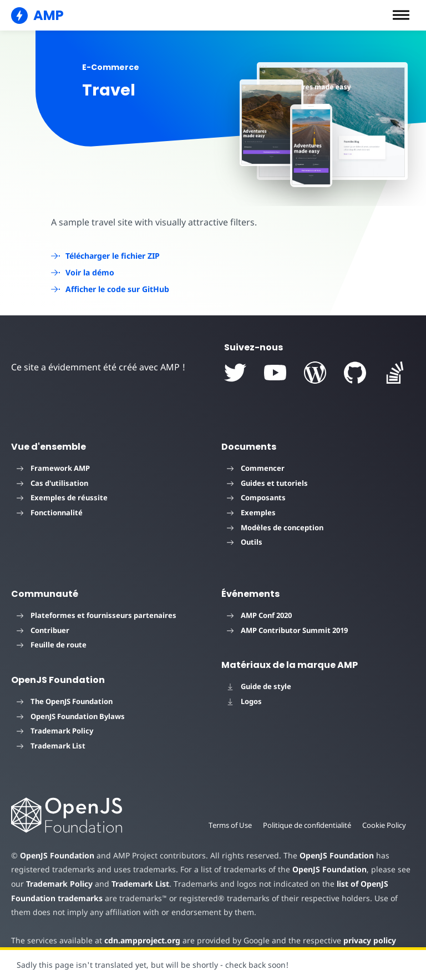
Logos (244, 701)
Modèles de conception (275, 527)
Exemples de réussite (62, 497)
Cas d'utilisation (52, 483)
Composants (256, 497)
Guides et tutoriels (267, 483)
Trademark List (51, 746)
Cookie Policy (384, 825)
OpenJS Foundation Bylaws (71, 716)
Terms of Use (226, 825)
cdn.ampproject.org (139, 940)
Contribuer (43, 630)
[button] (401, 15)
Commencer (256, 468)
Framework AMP (53, 468)
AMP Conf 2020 (259, 615)
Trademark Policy (55, 731)
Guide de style (259, 686)
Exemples (251, 512)
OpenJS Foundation (57, 855)
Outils (245, 542)
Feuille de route (52, 645)
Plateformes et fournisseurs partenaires (97, 615)
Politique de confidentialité (305, 825)
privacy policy (361, 940)
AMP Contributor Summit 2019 (287, 630)
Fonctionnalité (50, 512)
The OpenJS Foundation (65, 701)
